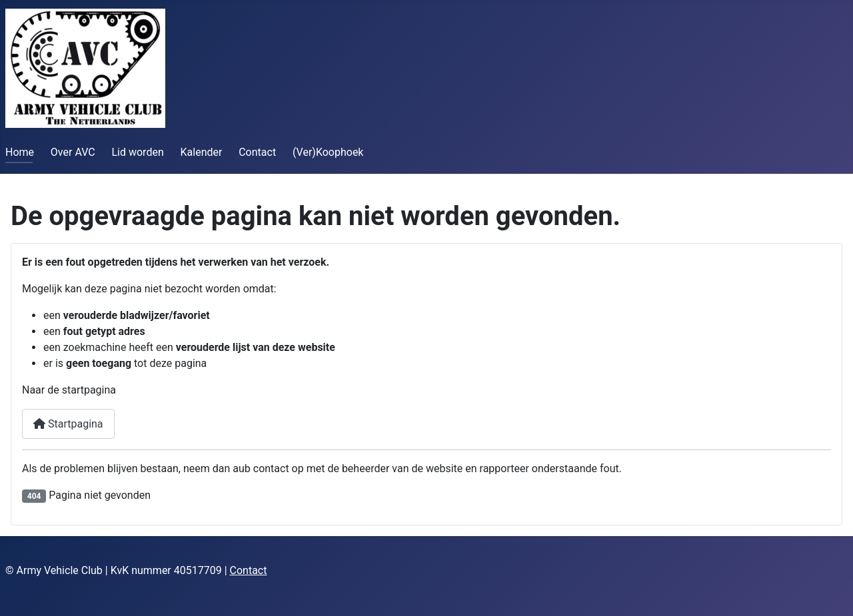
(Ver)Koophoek (328, 152)
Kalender (202, 152)
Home (20, 152)
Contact (257, 152)
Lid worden (137, 152)
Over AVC (73, 152)
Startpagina (68, 424)
